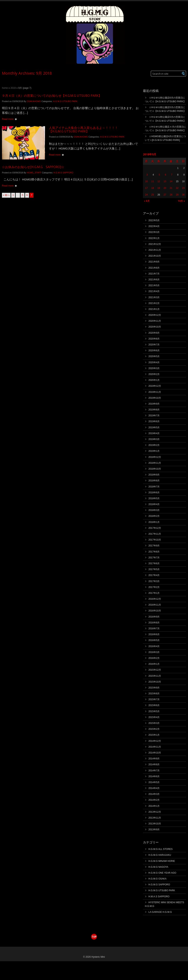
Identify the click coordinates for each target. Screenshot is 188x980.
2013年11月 (155, 818)
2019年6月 (154, 421)
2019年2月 (154, 445)
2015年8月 (154, 694)
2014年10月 (155, 753)
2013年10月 (155, 824)
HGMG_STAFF (34, 173)
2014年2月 (154, 800)
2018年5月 (154, 498)
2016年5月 (154, 640)
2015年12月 (155, 670)
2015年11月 (155, 676)
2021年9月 (154, 262)
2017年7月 (154, 558)
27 (165, 195)
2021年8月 (154, 268)
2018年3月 (154, 510)
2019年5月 (154, 428)
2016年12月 (155, 599)
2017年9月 (154, 546)
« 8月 (147, 201)
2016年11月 (155, 605)
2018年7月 (154, 487)
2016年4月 (154, 646)
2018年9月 (154, 475)
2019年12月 (155, 386)
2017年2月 (154, 587)
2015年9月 (154, 688)
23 (183, 188)
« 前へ (6, 195)
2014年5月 (154, 782)
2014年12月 (155, 741)
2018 (13, 88)
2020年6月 (154, 351)
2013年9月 (154, 830)
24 (146, 195)
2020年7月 (154, 345)
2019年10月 (155, 398)
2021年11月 (155, 250)
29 (177, 195)
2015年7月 (154, 699)
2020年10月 (155, 327)
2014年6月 (154, 776)
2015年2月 (154, 729)
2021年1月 (154, 309)
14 (171, 181)
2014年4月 (154, 788)
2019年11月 (155, 392)
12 (159, 181)
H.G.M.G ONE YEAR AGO (162, 873)
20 (165, 188)
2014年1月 (154, 806)
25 (152, 195)
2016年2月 (154, 658)
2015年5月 (154, 711)
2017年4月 (154, 575)
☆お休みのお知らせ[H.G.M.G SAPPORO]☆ (33, 167)
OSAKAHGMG (34, 101)
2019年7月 (154, 416)
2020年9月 (154, 333)
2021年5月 (154, 285)
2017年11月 (155, 534)
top (94, 937)
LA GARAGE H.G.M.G (160, 912)
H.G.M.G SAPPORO (63, 173)
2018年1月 (154, 522)
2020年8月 (154, 339)
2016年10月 (155, 611)
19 (159, 188)
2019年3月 (154, 439)
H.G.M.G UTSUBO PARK (65, 101)
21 (171, 188)
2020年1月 (154, 380)
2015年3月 (154, 723)
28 (171, 195)
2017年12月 (155, 528)
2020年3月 (154, 368)
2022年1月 (154, 238)
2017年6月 (154, 563)
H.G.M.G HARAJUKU (160, 855)
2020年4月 (154, 362)
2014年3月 (154, 794)
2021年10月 (155, 256)
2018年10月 (155, 469)
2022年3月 (154, 232)
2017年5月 (154, 569)
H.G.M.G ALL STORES (160, 849)
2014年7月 (154, 771)
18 (152, 188)
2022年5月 (154, 220)
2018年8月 (154, 481)
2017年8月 (154, 552)
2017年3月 (154, 581)
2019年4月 (154, 433)
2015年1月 (154, 735)
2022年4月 (154, 226)
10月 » (181, 201)
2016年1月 (154, 664)
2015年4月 (154, 717)
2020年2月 (154, 374)
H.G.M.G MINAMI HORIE (162, 861)
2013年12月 (155, 812)
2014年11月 (155, 747)
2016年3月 (154, 652)
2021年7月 (154, 274)
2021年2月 (154, 303)
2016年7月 (154, 629)
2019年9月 (154, 404)
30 (183, 195)
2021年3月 (154, 297)
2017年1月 (154, 593)
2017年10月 (155, 540)
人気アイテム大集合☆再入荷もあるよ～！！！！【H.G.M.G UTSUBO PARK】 (83, 130)
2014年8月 (154, 764)
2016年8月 (154, 623)
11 (152, 181)
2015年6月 (154, 705)
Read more (8, 119)
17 (146, 188)
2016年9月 (154, 617)
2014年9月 (154, 759)
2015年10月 (155, 682)
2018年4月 (154, 504)
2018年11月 (155, 463)
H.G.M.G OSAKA (157, 879)
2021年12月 (155, 244)
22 (177, 188)
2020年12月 (155, 315)
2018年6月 (154, 493)
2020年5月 (154, 356)
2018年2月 (154, 516)
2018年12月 (155, 457)
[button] (183, 74)
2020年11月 (155, 321)
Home (5, 88)
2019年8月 (154, 410)
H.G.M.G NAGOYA (158, 867)
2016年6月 (154, 634)
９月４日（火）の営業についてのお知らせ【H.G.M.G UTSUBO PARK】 (52, 96)
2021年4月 (154, 291)
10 (146, 181)
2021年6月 (154, 280)
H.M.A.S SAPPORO (159, 897)
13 (165, 181)
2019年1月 (154, 451)
